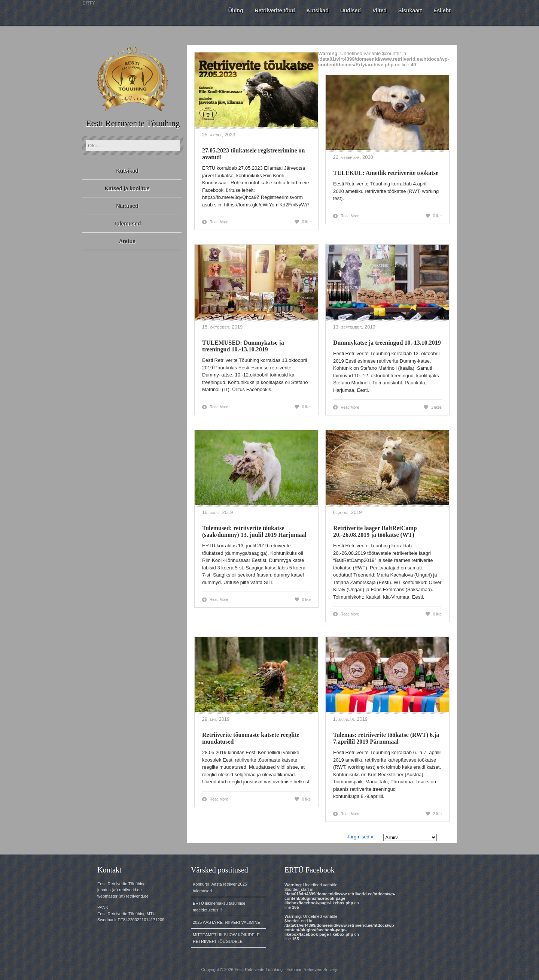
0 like (306, 222)
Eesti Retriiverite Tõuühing (133, 123)
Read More (219, 222)
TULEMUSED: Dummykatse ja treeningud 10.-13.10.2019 (243, 346)
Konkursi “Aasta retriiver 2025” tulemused (221, 887)
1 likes (436, 407)
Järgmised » (360, 837)
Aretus (127, 241)
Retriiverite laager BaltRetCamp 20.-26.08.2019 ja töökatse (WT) (375, 531)
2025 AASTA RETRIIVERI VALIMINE (226, 922)
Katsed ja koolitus (127, 188)
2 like (437, 814)
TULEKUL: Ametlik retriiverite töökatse (386, 173)
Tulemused (127, 224)
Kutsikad (127, 171)
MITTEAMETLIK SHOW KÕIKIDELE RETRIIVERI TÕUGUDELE (226, 938)
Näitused (127, 206)
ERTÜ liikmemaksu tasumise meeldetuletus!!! (219, 907)
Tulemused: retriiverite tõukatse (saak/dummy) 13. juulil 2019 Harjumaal (254, 531)
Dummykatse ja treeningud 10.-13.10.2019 (387, 343)
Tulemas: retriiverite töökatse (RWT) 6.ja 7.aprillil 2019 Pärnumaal (386, 738)
